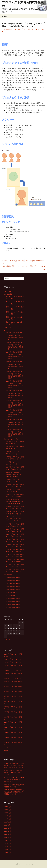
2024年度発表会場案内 (13, 605)
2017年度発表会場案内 (13, 583)
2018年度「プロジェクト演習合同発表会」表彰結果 (15, 366)
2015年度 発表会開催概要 (14, 333)
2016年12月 (7, 849)
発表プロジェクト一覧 (11, 439)
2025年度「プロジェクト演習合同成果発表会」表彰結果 (15, 434)
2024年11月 (7, 813)
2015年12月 (7, 852)
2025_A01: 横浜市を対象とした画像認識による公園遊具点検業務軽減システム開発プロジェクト (14, 765)
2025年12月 (7, 807)
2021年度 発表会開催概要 (14, 391)
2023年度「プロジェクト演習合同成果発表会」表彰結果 (15, 415)
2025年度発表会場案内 (13, 608)
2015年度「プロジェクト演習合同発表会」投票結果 (15, 337)
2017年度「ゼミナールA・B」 (13, 662)
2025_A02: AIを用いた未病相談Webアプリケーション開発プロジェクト (13, 773)
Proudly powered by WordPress (23, 864)
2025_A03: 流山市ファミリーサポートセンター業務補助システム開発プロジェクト (14, 780)
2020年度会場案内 (11, 592)
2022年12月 (7, 819)
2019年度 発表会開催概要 (14, 371)
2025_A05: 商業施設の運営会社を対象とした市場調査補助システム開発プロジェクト (14, 792)
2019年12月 (7, 837)
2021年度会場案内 (11, 595)
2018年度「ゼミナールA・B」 (25, 29)
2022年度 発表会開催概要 (14, 400)
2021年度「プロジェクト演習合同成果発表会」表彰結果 (15, 395)
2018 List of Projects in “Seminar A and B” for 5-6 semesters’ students (13, 474)
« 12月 (8, 639)
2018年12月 (7, 840)
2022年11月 (7, 822)
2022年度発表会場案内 (13, 598)
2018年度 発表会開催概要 (14, 362)
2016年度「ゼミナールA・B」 (13, 659)
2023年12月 (7, 816)
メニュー (5, 16)
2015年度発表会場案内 (13, 577)
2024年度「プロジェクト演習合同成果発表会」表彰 (15, 424)
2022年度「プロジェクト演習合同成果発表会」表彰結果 (15, 405)
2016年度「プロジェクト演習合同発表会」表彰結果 (15, 347)
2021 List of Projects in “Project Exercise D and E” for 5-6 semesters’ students (15, 519)
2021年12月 (7, 828)
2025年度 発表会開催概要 (14, 429)
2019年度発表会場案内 (13, 589)
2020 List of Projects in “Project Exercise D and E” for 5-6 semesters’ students (15, 502)
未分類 (6, 750)
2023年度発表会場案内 (13, 602)
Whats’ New (7, 291)
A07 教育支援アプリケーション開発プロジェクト (24, 268)
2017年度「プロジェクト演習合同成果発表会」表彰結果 (15, 357)
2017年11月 (7, 846)
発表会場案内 (8, 575)
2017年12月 (7, 843)
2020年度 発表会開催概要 (14, 381)
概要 (5, 330)
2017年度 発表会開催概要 (14, 352)
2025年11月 (7, 810)
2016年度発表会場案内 (13, 580)
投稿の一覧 (7, 327)
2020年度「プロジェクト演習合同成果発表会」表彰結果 (15, 386)
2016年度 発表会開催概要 (14, 342)
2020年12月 (7, 831)
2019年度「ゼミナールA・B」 (13, 678)
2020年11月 (7, 834)
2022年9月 (7, 825)
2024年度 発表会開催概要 (14, 420)
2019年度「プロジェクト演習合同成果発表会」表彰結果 (15, 376)
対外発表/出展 (8, 294)
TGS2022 (6, 747)
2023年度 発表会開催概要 (14, 410)
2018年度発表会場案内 (13, 586)
